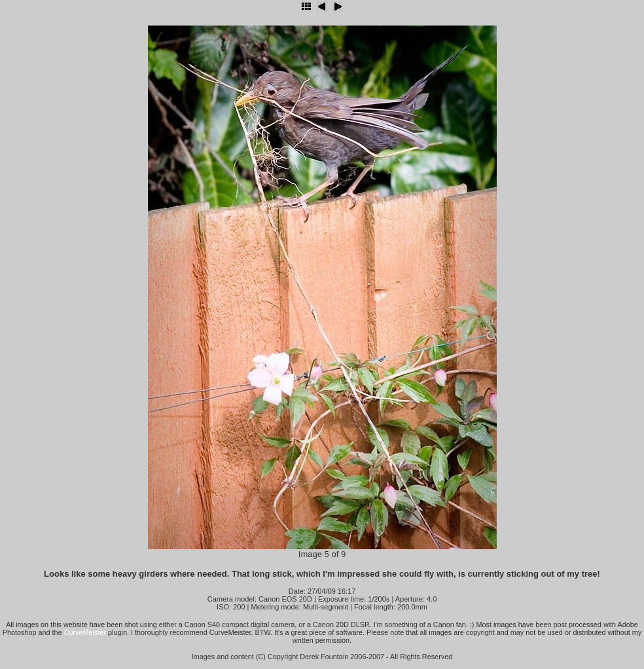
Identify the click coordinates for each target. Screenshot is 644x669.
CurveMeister (85, 632)
